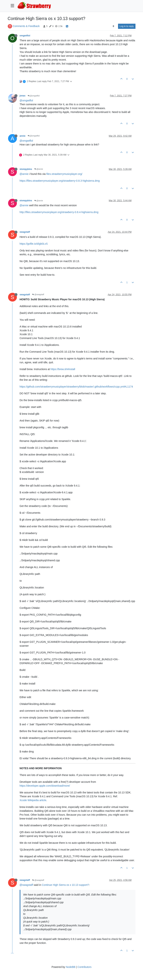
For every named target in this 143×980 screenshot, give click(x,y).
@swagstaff (38, 294)
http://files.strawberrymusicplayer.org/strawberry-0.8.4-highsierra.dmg (59, 212)
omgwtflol (25, 36)
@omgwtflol (34, 96)
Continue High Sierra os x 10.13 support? (65, 885)
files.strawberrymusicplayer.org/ (64, 174)
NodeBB (70, 967)
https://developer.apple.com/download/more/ (45, 786)
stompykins (26, 169)
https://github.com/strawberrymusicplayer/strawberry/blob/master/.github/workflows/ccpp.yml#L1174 (76, 387)
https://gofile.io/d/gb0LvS (34, 244)
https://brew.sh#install (63, 369)
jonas (23, 96)
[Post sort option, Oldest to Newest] (113, 26)
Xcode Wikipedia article (33, 800)
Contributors (84, 967)
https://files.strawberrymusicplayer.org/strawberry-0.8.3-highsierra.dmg (60, 181)
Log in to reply (127, 26)
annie (23, 136)
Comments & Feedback (26, 26)
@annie (39, 169)
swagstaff (25, 232)
